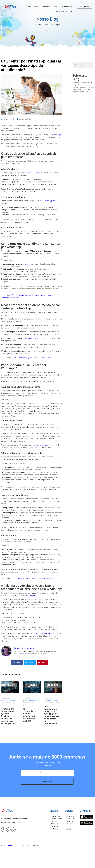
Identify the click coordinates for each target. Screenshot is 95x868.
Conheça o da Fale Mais (46, 634)
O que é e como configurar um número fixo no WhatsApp (33, 358)
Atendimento (67, 7)
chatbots (29, 264)
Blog (47, 31)
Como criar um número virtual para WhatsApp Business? (32, 578)
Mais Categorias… (64, 11)
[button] (17, 663)
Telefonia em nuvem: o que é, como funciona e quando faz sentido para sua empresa (8, 716)
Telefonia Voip (33, 7)
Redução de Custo (50, 7)
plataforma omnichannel (42, 445)
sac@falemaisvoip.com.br (17, 819)
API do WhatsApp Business (49, 201)
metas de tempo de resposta (39, 338)
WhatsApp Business (33, 173)
